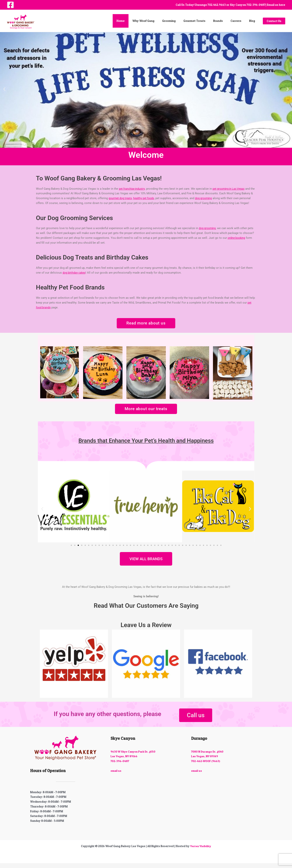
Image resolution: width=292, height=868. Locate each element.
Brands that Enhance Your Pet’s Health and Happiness (146, 445)
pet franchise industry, (133, 189)
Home (133, 21)
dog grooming (210, 198)
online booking (237, 243)
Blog (253, 21)
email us (116, 775)
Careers (239, 21)
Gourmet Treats (201, 21)
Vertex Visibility (201, 851)
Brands (223, 21)
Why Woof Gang (154, 21)
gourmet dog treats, (124, 198)
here (282, 5)
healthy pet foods (148, 198)
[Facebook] (10, 5)
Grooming (178, 21)
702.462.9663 (217, 5)
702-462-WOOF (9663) (206, 766)
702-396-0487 (256, 5)
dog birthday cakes (75, 277)
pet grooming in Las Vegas (232, 189)
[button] (274, 21)
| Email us (272, 5)
